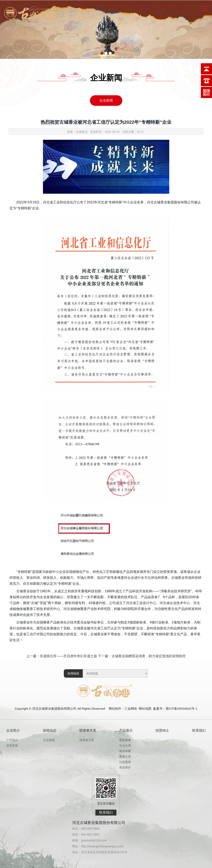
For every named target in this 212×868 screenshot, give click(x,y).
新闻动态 (50, 730)
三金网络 (131, 709)
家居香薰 (125, 751)
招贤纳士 (162, 730)
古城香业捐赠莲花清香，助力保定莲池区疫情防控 (149, 656)
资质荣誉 (12, 746)
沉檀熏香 (125, 762)
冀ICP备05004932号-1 (181, 709)
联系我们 (199, 730)
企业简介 (13, 730)
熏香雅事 (125, 740)
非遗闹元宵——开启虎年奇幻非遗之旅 (68, 656)
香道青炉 (125, 767)
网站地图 (145, 709)
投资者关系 (88, 730)
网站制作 (115, 709)
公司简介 (12, 740)
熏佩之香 (125, 756)
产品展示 (126, 730)
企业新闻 (106, 100)
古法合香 (125, 746)
